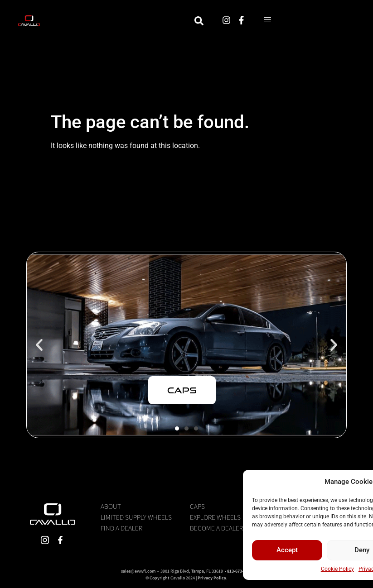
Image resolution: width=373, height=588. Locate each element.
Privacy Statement (295, 569)
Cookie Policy (251, 569)
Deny (276, 550)
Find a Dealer (121, 528)
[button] (39, 345)
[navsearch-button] (256, 22)
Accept (201, 550)
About (111, 506)
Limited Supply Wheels (136, 517)
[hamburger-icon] (324, 22)
